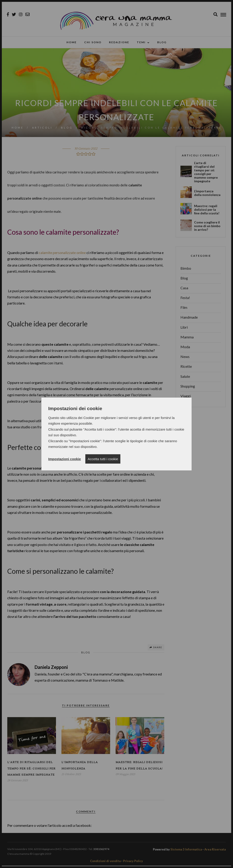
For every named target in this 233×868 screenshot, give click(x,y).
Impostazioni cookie (65, 459)
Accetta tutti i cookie (103, 459)
